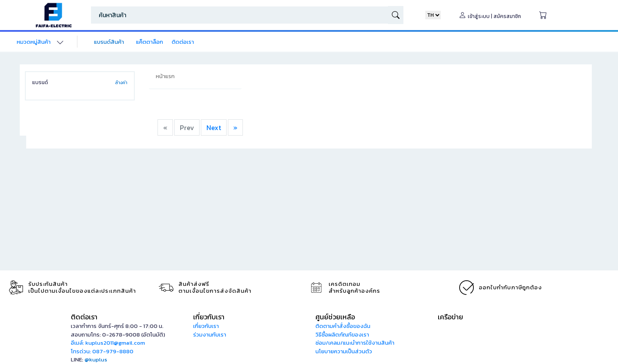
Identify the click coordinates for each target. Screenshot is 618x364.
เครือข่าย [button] (450, 317)
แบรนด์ (40, 82)
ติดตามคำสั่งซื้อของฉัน (343, 326)
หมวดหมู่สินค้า (34, 42)
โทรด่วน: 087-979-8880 (102, 351)
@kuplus (96, 359)
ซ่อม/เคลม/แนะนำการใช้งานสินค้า (355, 343)
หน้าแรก (165, 76)
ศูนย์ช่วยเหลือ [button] (335, 317)
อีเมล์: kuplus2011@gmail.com (108, 343)
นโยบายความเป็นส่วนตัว (344, 351)
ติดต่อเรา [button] (84, 317)
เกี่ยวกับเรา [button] (209, 317)
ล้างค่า (121, 83)
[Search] (239, 15)
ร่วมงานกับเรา (210, 335)
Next (214, 127)
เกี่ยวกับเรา (206, 326)
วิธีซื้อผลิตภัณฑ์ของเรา (342, 335)
